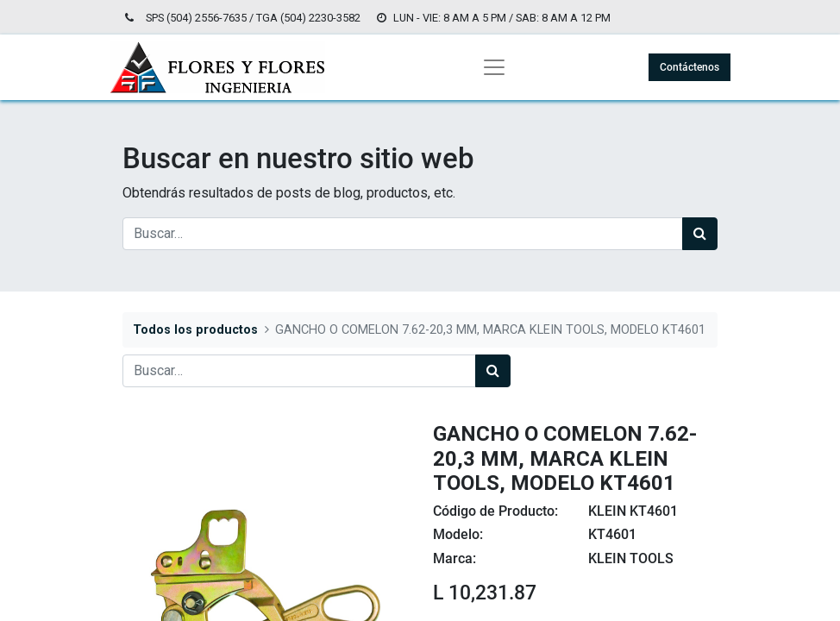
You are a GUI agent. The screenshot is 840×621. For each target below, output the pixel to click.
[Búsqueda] (700, 234)
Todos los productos (195, 330)
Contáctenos (690, 67)
